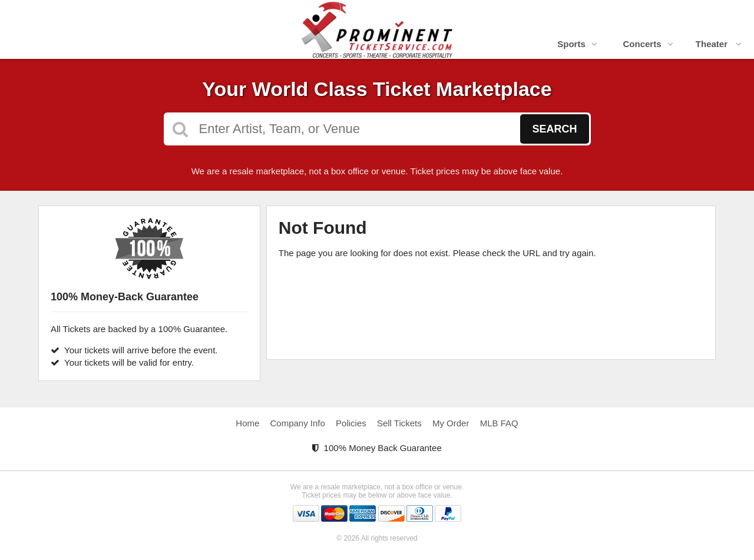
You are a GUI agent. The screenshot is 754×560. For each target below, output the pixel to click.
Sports (577, 44)
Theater (719, 44)
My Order (451, 423)
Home (247, 423)
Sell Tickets (399, 423)
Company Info (298, 423)
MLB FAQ (499, 423)
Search (554, 129)
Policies (351, 423)
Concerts (648, 44)
